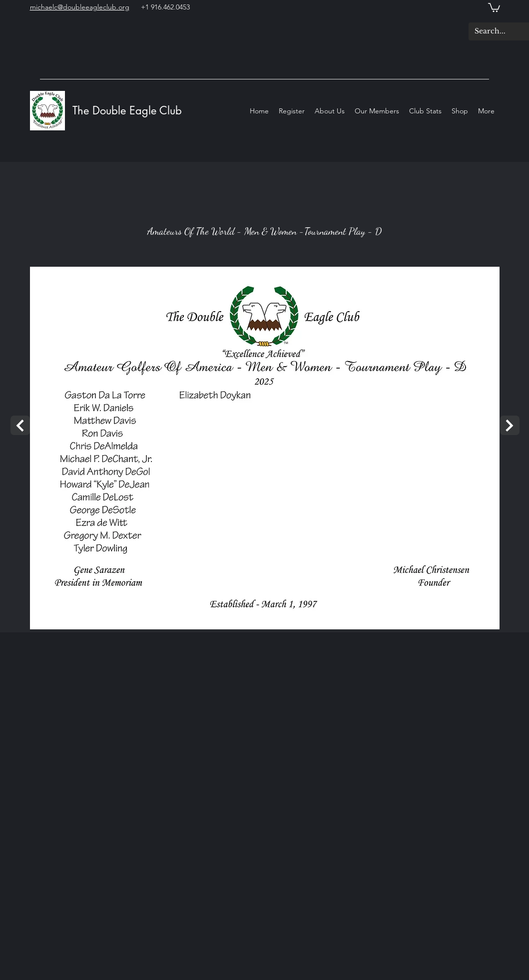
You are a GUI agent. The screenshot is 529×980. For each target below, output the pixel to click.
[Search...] (492, 31)
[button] (494, 7)
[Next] (20, 425)
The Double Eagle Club (129, 110)
